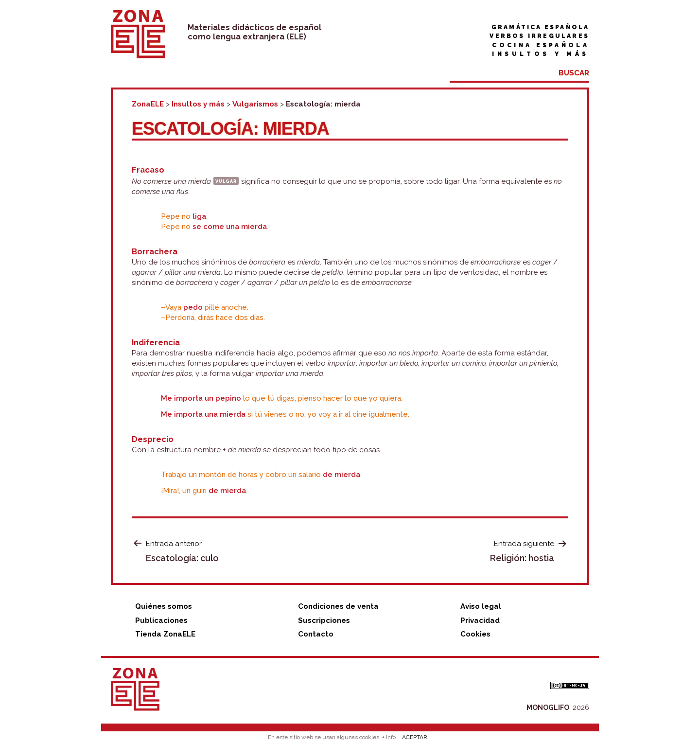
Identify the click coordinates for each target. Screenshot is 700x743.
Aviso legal (481, 606)
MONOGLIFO (548, 708)
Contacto (316, 634)
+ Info (389, 737)
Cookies (475, 634)
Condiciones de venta (338, 606)
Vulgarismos (255, 104)
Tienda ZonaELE (165, 634)
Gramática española (540, 27)
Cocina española (541, 45)
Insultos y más (541, 54)
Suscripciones (324, 620)
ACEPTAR (415, 737)
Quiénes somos (164, 606)
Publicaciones (161, 620)
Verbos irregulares (539, 36)
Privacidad (480, 620)
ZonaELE (148, 104)
